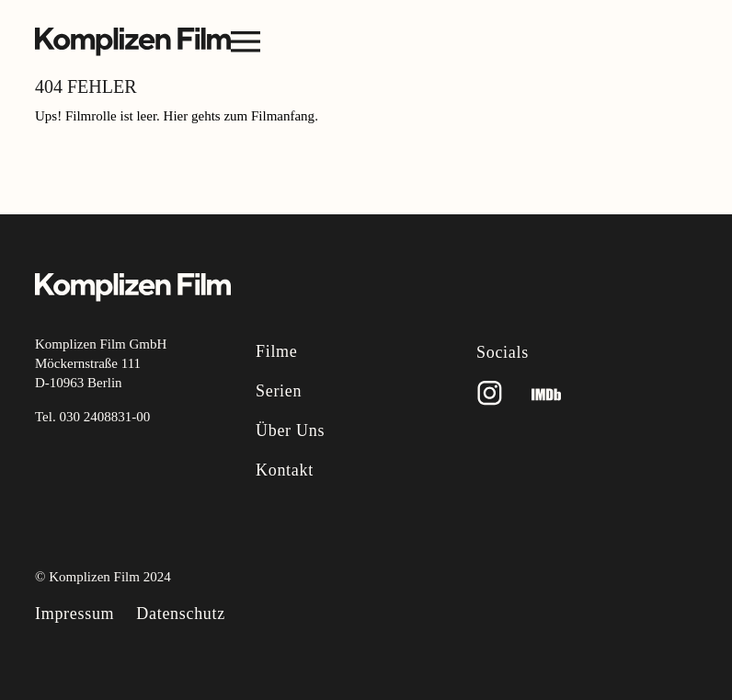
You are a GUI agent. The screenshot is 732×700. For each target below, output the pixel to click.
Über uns (290, 430)
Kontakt (285, 470)
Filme (277, 351)
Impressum (74, 614)
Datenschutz (181, 614)
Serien (279, 391)
